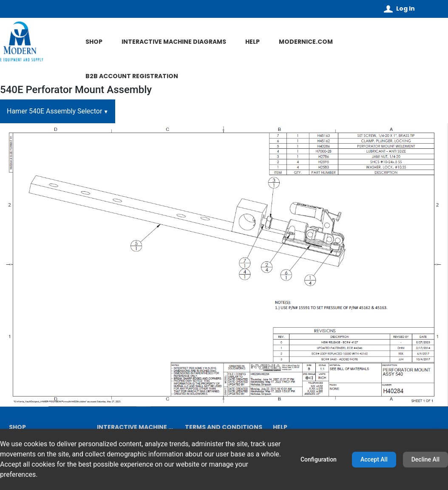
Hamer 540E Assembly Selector (54, 111)
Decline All (425, 459)
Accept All (374, 459)
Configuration (319, 459)
